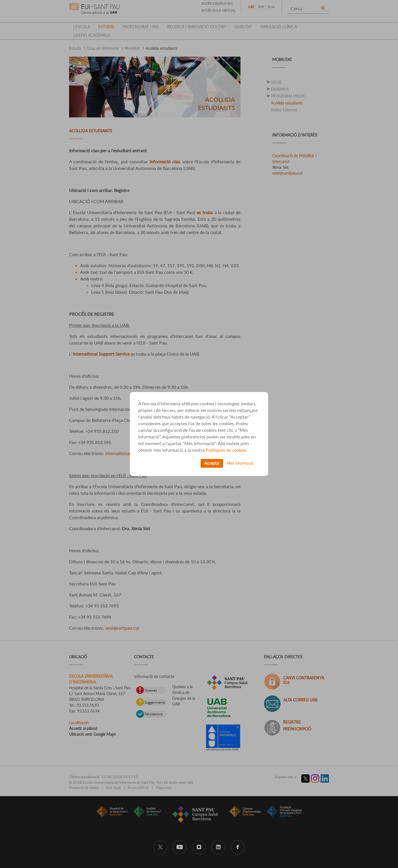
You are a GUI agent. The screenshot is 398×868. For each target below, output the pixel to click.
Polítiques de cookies (226, 450)
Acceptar (212, 463)
